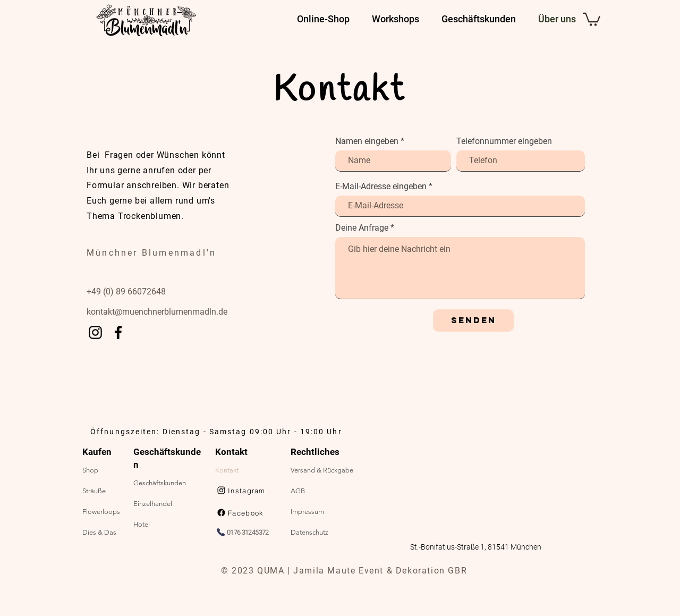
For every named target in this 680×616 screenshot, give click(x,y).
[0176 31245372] (248, 532)
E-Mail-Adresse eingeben (381, 187)
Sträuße (94, 491)
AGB (298, 491)
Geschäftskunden (160, 483)
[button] (592, 19)
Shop (90, 470)
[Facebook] (118, 332)
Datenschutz (309, 532)
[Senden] (473, 320)
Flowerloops (101, 512)
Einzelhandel (153, 504)
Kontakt (227, 470)
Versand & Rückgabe (322, 470)
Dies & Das (99, 532)
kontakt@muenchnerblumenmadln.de (157, 312)
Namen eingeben (367, 141)
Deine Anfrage (362, 228)
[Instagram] (95, 332)
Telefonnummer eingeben (504, 141)
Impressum (307, 512)
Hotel (142, 524)
